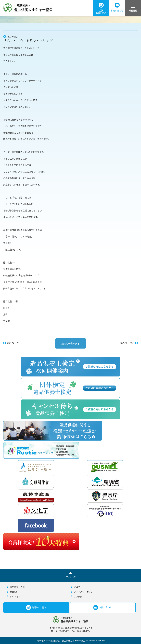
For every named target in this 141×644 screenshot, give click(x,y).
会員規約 (14, 592)
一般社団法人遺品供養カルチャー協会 (28, 7)
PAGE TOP (70, 577)
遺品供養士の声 (17, 587)
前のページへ (14, 343)
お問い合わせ (117, 7)
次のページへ (127, 343)
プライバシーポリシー (84, 592)
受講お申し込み (101, 9)
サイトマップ (16, 596)
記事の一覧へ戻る (71, 343)
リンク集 (78, 596)
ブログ (77, 587)
